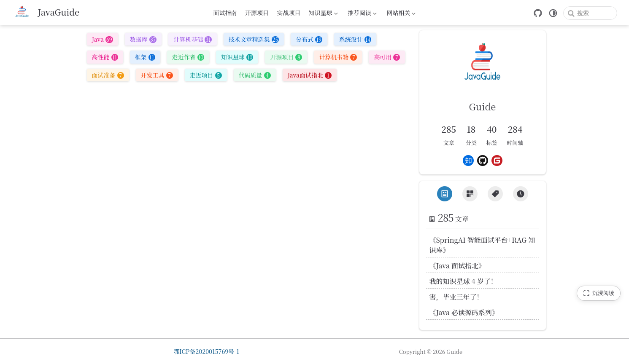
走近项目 (206, 75)
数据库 (143, 39)
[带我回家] (46, 13)
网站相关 (400, 14)
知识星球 (322, 14)
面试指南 (225, 13)
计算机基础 (192, 39)
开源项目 (257, 13)
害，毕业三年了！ (456, 297)
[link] (483, 78)
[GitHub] (538, 13)
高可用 (387, 57)
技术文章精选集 (254, 39)
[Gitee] (497, 161)
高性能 (105, 57)
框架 (145, 57)
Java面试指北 (310, 75)
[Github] (483, 161)
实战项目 (289, 13)
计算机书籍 (338, 57)
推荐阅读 (362, 14)
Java (103, 39)
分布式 (309, 39)
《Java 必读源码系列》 (464, 312)
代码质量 (255, 75)
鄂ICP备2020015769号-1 (206, 351)
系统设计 (355, 39)
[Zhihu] (468, 161)
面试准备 (108, 75)
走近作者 (188, 57)
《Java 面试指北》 (458, 266)
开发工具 (157, 75)
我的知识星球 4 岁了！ (463, 281)
